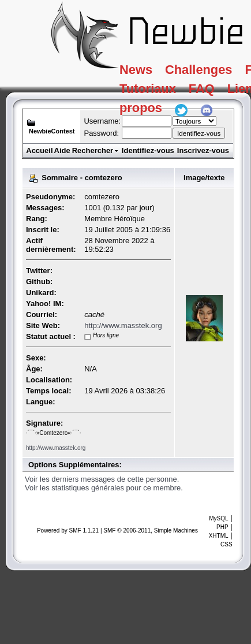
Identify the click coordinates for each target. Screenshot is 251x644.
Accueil (39, 150)
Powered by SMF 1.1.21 (68, 531)
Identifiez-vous (148, 150)
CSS (226, 544)
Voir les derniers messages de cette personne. (102, 479)
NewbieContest (52, 131)
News (143, 72)
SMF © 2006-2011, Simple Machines (151, 531)
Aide (62, 150)
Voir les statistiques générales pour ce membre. (104, 488)
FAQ (222, 95)
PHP (222, 527)
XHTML (219, 536)
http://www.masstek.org (123, 325)
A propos (157, 118)
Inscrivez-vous (203, 150)
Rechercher (96, 150)
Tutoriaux (158, 95)
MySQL (218, 518)
